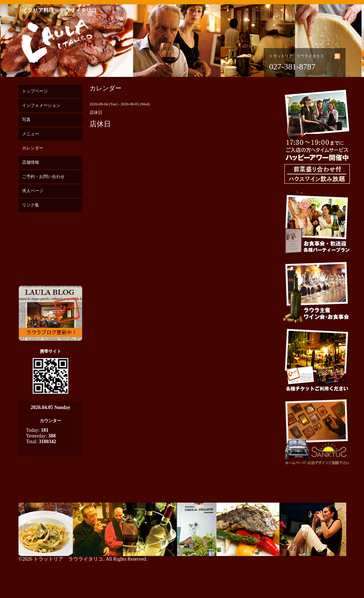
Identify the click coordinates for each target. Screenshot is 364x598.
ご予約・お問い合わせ (43, 177)
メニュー (31, 134)
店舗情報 (31, 162)
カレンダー (33, 148)
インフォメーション (41, 105)
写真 (26, 120)
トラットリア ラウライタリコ (68, 559)
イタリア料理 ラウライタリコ (59, 10)
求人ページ (33, 191)
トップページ (35, 91)
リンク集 (31, 205)
